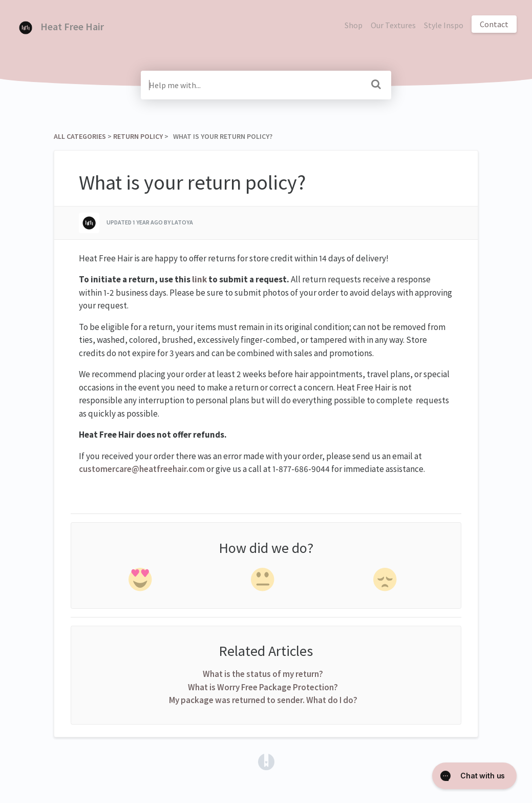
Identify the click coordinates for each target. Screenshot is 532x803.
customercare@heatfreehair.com (142, 469)
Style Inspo (444, 25)
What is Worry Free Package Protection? (263, 687)
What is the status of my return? (263, 674)
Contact (494, 24)
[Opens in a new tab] (266, 760)
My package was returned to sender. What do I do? (263, 700)
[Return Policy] (138, 136)
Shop (354, 25)
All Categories (80, 136)
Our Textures (393, 25)
